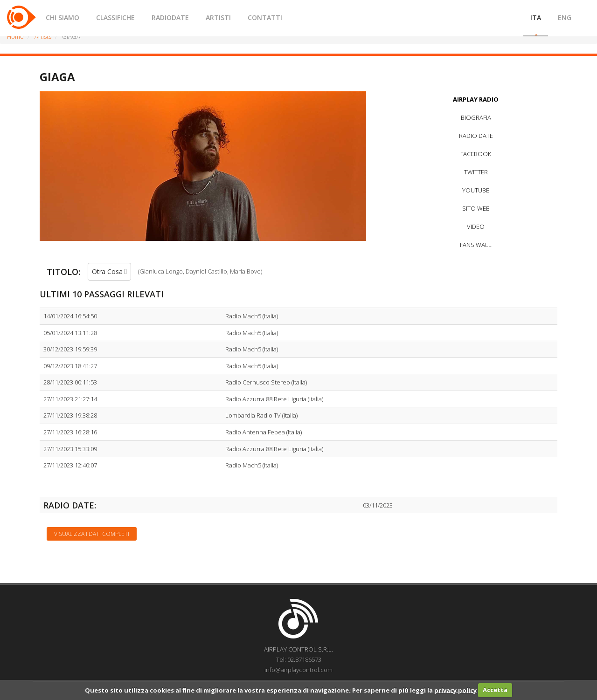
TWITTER (476, 172)
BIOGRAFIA (476, 117)
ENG (565, 17)
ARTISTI (218, 17)
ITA (536, 17)
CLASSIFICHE (115, 17)
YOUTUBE (476, 190)
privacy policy (455, 690)
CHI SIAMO (62, 17)
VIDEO (476, 226)
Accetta (495, 690)
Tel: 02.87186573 (299, 659)
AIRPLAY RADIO (476, 99)
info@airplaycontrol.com (298, 670)
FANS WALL (476, 245)
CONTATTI (265, 17)
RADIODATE (170, 17)
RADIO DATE (476, 136)
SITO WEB (476, 208)
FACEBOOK (476, 154)
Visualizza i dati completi (92, 534)
